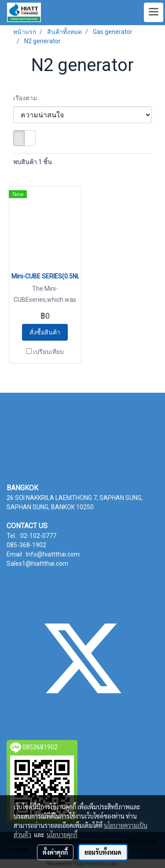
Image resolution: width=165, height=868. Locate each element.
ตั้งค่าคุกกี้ (55, 852)
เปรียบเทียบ (48, 352)
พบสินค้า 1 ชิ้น (33, 162)
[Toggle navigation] (154, 12)
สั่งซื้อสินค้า (45, 332)
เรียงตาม (27, 98)
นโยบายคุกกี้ (62, 834)
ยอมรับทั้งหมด (103, 852)
